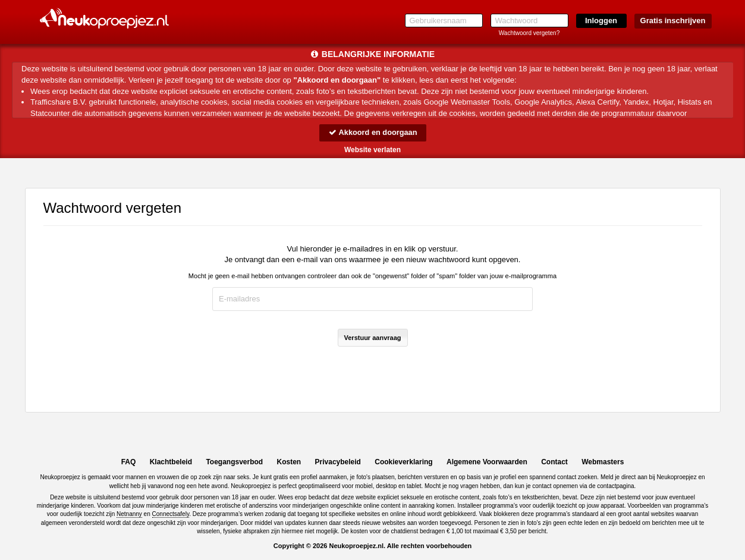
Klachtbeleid (171, 462)
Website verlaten (372, 150)
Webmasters (603, 462)
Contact (554, 462)
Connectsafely (171, 514)
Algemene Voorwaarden (487, 462)
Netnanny (129, 514)
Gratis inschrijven (673, 21)
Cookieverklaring (403, 462)
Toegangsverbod (234, 462)
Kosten (289, 462)
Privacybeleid (338, 462)
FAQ (129, 462)
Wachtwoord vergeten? (529, 33)
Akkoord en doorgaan (372, 132)
